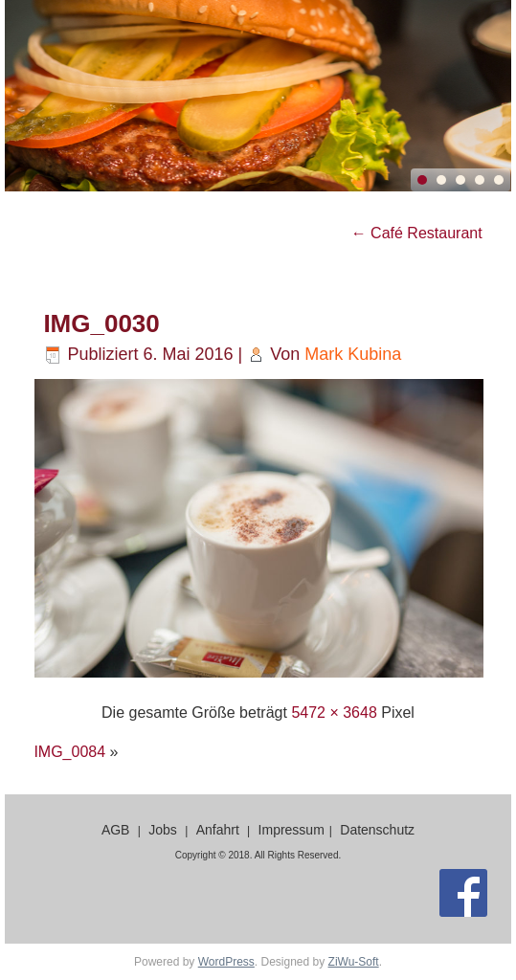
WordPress (226, 962)
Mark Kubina (353, 354)
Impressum (292, 830)
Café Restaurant (417, 233)
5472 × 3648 (334, 713)
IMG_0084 (69, 752)
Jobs (163, 830)
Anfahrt (218, 830)
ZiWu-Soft (354, 962)
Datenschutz (377, 830)
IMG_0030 (101, 323)
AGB (116, 830)
